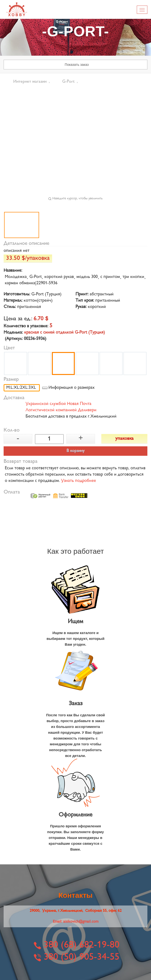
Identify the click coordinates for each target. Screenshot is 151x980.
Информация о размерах (72, 388)
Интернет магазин (30, 82)
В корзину (76, 451)
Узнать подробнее (79, 481)
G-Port (68, 82)
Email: (76, 922)
